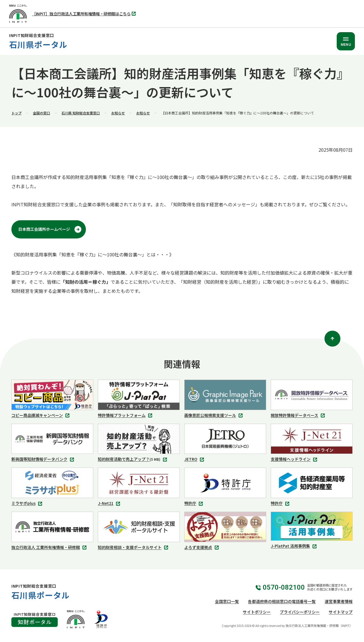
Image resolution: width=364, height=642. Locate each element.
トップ (16, 113)
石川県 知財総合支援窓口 (81, 113)
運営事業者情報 (339, 601)
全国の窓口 (42, 113)
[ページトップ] (332, 339)
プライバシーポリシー (300, 612)
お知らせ (118, 113)
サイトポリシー (257, 612)
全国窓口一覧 (227, 601)
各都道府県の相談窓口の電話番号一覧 (282, 601)
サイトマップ (341, 612)
